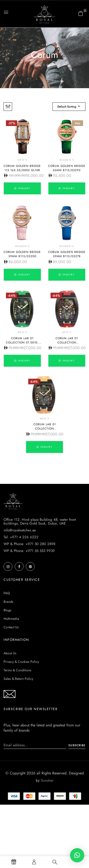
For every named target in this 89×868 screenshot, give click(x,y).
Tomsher (47, 780)
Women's (67, 160)
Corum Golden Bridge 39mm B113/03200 (22, 254)
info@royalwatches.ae (20, 530)
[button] (81, 13)
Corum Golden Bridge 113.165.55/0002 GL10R (22, 168)
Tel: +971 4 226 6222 (21, 537)
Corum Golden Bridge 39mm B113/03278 (67, 254)
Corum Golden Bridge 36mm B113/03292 (67, 168)
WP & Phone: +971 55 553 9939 (29, 551)
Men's (22, 160)
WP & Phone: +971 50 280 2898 (29, 544)
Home (38, 65)
